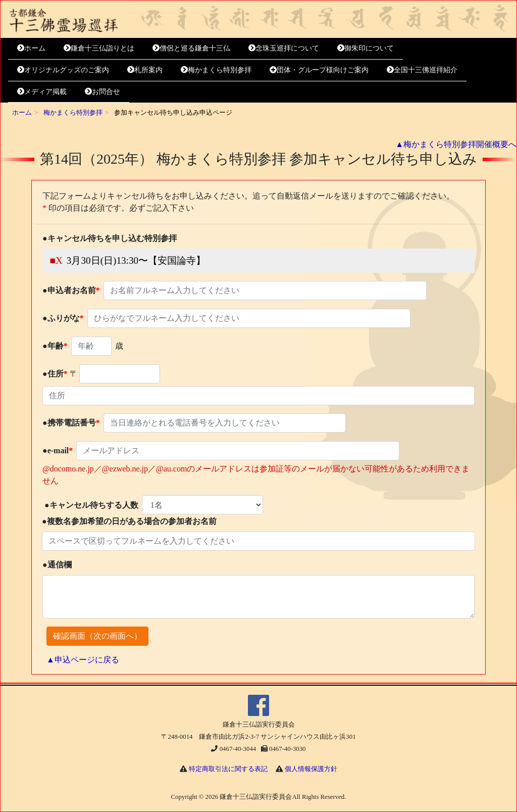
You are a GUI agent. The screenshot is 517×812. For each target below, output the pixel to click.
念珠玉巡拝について (284, 48)
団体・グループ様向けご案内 (319, 70)
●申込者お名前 (71, 290)
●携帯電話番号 (71, 423)
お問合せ (102, 91)
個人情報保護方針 (311, 769)
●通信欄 (57, 565)
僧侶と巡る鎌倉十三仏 (191, 48)
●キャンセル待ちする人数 (91, 505)
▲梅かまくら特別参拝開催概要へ (456, 144)
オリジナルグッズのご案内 (63, 70)
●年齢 (55, 346)
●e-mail (58, 450)
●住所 (55, 374)
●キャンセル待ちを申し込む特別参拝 (110, 238)
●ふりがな (63, 318)
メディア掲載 (42, 91)
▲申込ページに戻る (83, 660)
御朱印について (366, 48)
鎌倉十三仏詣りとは (99, 48)
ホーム (31, 48)
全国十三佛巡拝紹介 (422, 70)
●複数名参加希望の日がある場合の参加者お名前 (129, 521)
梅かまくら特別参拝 (216, 70)
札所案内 (145, 70)
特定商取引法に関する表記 (228, 769)
